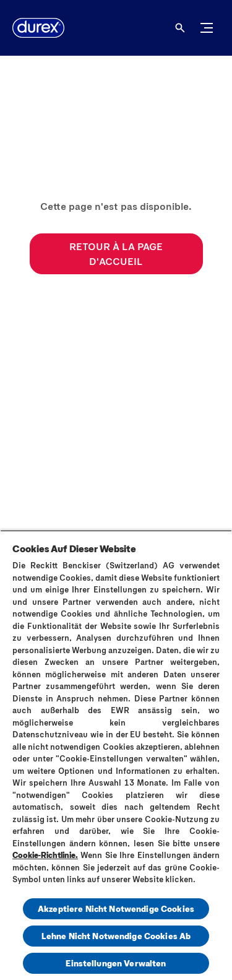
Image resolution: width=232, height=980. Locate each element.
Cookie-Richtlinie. (45, 855)
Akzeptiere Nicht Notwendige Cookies (116, 908)
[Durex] (38, 28)
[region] (116, 755)
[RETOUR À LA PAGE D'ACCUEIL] (116, 254)
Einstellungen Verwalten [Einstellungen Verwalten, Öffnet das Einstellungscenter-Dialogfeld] (116, 963)
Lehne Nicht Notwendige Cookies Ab (116, 936)
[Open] (180, 28)
